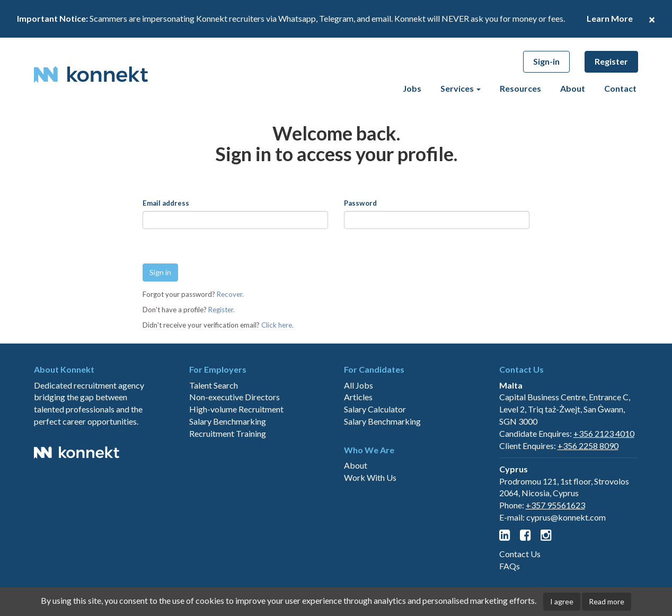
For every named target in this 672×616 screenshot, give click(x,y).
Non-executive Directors (235, 434)
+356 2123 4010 (604, 471)
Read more (607, 601)
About (573, 88)
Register (611, 61)
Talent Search (214, 422)
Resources (520, 88)
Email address (166, 203)
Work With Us (370, 515)
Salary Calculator (375, 447)
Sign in (160, 272)
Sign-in (546, 61)
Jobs (412, 88)
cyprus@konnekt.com (566, 555)
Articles (358, 434)
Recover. (230, 294)
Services (461, 88)
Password (360, 203)
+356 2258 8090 (588, 483)
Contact (620, 88)
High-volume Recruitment (236, 447)
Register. (222, 310)
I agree (562, 601)
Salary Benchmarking (228, 459)
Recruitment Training (228, 471)
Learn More (610, 18)
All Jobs (359, 422)
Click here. (277, 325)
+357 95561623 (555, 543)
